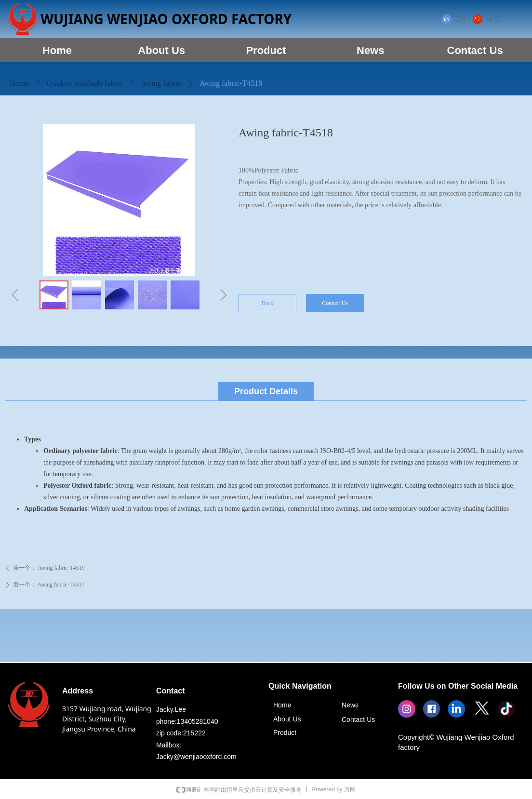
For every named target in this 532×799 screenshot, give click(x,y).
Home (19, 83)
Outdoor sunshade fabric (85, 83)
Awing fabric (161, 83)
